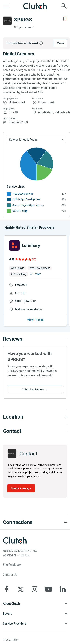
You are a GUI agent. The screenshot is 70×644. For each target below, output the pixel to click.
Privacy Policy (11, 640)
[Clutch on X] (21, 589)
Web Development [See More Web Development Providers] (23, 194)
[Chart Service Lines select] (37, 140)
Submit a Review (33, 389)
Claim (60, 43)
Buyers (7, 614)
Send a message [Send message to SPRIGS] (21, 488)
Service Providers (14, 624)
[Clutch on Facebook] (6, 589)
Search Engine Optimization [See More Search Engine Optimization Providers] (28, 205)
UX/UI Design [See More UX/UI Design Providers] (20, 211)
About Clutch (11, 604)
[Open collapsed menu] (6, 6)
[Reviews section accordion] (35, 339)
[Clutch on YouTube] (49, 589)
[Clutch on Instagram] (35, 589)
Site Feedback (12, 565)
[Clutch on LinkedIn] (63, 589)
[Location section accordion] (35, 417)
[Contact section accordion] (35, 431)
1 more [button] (37, 274)
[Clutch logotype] (15, 540)
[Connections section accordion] (35, 522)
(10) (34, 259)
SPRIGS (23, 20)
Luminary (31, 245)
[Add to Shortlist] (65, 19)
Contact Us (10, 575)
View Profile (35, 320)
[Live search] (64, 6)
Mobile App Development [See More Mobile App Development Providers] (27, 199)
